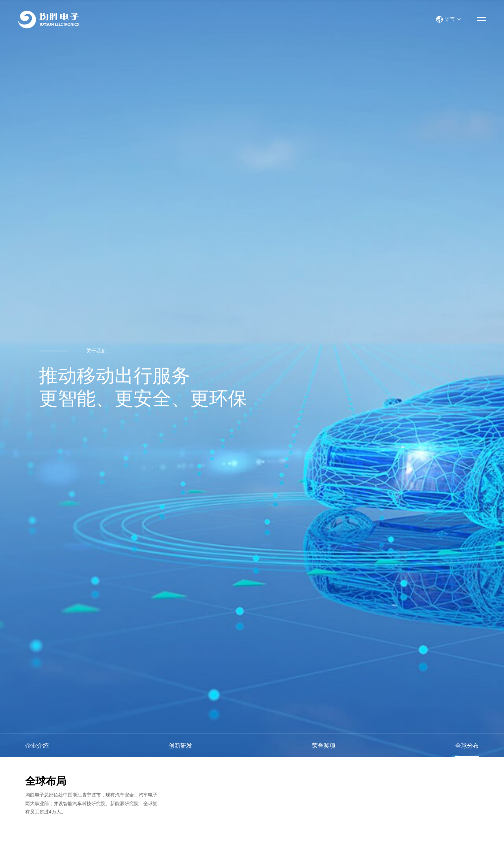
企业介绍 (37, 745)
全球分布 (467, 745)
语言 (448, 19)
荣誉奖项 (324, 745)
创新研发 (180, 745)
